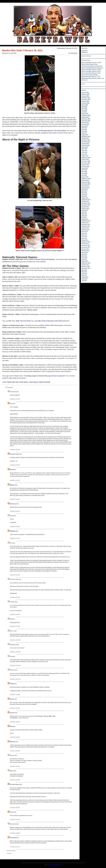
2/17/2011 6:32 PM (15, 847)
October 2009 (85, 180)
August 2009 (85, 177)
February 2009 (86, 166)
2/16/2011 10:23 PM (15, 640)
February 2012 (86, 230)
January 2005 (85, 93)
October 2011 (85, 223)
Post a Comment (11, 851)
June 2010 (85, 194)
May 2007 (84, 129)
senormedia (13, 838)
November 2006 (86, 119)
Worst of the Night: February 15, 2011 (92, 62)
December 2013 (86, 268)
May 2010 (84, 193)
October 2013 (85, 265)
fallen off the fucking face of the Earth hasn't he (53, 321)
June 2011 (85, 216)
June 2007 (85, 131)
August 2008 (85, 156)
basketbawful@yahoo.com (55, 865)
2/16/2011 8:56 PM (15, 511)
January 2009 (85, 165)
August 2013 (85, 261)
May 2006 (84, 108)
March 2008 (85, 147)
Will (10, 321)
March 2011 (85, 210)
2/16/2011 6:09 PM (15, 465)
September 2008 (86, 158)
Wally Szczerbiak (45, 382)
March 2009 (85, 168)
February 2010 (86, 187)
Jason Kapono (34, 382)
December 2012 (86, 247)
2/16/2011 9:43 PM (15, 597)
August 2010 (85, 198)
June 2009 (85, 173)
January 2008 (85, 144)
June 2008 (85, 152)
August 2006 (85, 114)
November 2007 (86, 140)
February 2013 (86, 251)
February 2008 (86, 145)
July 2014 (84, 275)
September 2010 (86, 200)
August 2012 (85, 240)
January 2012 (85, 228)
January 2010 (85, 186)
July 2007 (84, 133)
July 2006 (84, 112)
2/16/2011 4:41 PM (15, 399)
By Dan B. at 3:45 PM (9, 53)
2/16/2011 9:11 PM (15, 538)
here (8, 367)
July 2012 (84, 238)
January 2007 (85, 122)
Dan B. (12, 812)
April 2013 (84, 254)
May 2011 (84, 214)
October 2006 (85, 117)
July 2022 (84, 281)
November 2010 (86, 203)
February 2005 (86, 94)
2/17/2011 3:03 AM (15, 722)
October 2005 (85, 96)
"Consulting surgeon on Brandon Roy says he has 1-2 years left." (45, 376)
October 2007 (85, 138)
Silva (11, 726)
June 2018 (85, 279)
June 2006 (85, 110)
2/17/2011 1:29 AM (15, 708)
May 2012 (84, 235)
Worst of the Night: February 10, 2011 (92, 69)
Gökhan (12, 684)
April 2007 (84, 128)
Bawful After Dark (13, 382)
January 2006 (85, 101)
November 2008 (86, 161)
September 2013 (86, 263)
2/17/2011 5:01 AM (15, 780)
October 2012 (85, 244)
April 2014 (84, 270)
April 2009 (84, 170)
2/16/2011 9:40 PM (15, 575)
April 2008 (84, 149)
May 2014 (84, 272)
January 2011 (85, 207)
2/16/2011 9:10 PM (15, 527)
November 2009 (86, 182)
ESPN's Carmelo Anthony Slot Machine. (42, 259)
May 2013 (84, 256)
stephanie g (13, 504)
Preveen (12, 699)
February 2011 (86, 209)
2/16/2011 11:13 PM (15, 666)
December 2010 (86, 205)
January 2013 (85, 249)
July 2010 (84, 196)
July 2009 (84, 175)
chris (11, 404)
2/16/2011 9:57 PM (15, 626)
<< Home (9, 853)
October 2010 (85, 201)
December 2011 (86, 226)
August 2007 (85, 135)
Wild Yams (13, 742)
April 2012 (84, 233)
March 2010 (85, 189)
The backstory (14, 718)
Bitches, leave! (32, 310)
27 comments (73, 53)
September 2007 (86, 137)
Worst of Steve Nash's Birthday (90, 75)
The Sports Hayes (14, 454)
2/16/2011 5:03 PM (15, 450)
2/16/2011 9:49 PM (15, 614)
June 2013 (85, 258)
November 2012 (86, 245)
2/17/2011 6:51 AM (15, 819)
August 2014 (85, 277)
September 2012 (86, 242)
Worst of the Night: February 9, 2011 (91, 71)
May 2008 (84, 151)
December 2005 (86, 100)
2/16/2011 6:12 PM (15, 480)
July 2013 (84, 260)
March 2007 (85, 126)
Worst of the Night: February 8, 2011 (91, 73)
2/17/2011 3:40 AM (15, 737)
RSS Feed (85, 50)
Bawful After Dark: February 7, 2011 (91, 77)
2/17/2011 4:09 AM (15, 766)
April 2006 (84, 107)
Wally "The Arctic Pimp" (23, 321)
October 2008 (85, 159)
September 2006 (86, 115)
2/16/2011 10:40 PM (15, 652)
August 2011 (85, 219)
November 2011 (86, 224)
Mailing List (85, 52)
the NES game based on (52, 131)
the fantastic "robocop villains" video (46, 716)
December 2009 (86, 184)
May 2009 (84, 172)
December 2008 (86, 163)
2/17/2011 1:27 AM (15, 695)
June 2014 (85, 274)
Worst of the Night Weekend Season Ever (93, 68)
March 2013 (85, 252)
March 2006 (85, 105)
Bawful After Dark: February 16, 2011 (23, 50)
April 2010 (84, 191)
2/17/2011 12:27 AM (15, 679)
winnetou (12, 713)
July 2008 (84, 154)
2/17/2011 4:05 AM (15, 751)
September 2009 (86, 179)
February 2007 (86, 124)
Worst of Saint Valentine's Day (90, 64)
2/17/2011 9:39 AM (15, 833)
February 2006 (86, 103)
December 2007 (86, 142)
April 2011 (84, 212)
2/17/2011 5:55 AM (15, 808)
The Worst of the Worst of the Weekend (92, 66)
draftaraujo (13, 531)
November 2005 (86, 98)
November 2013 (86, 267)
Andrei (11, 469)
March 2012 (85, 231)
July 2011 (84, 217)
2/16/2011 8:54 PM (15, 499)
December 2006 (86, 121)
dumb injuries (24, 382)
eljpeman (12, 485)
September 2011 (86, 221)
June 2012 (85, 237)
